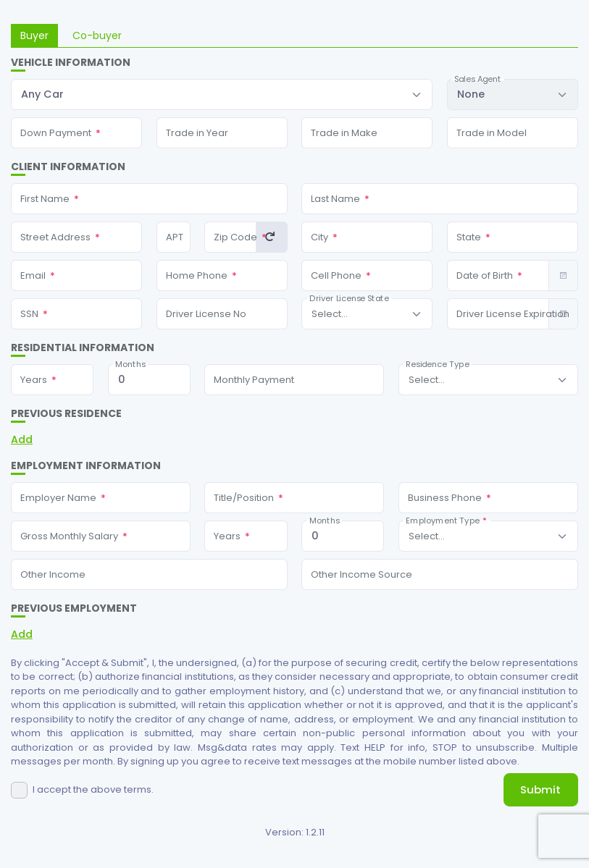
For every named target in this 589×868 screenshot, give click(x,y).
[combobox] (222, 94)
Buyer (34, 35)
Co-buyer (97, 35)
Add (22, 439)
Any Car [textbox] (42, 94)
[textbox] (330, 314)
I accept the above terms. (93, 789)
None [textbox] (471, 94)
